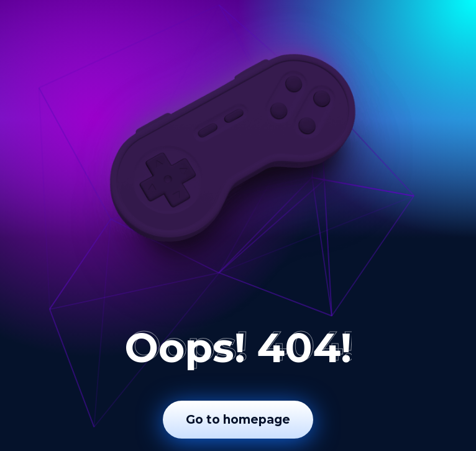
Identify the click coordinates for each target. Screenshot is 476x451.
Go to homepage (238, 420)
